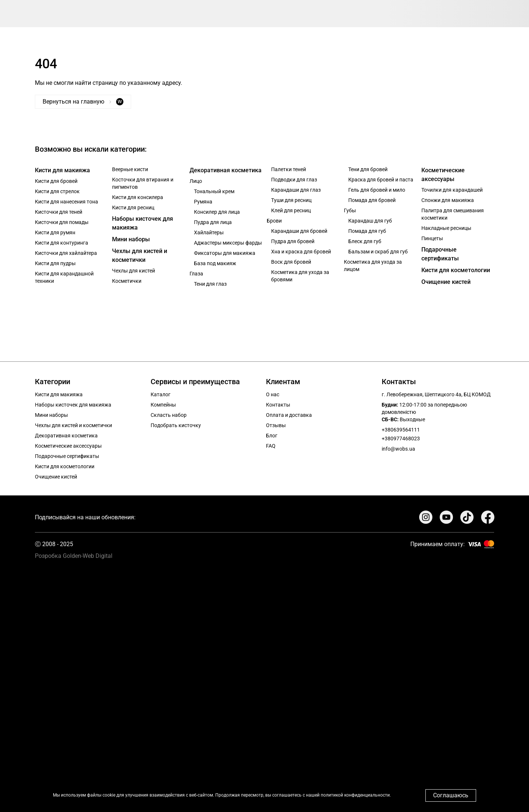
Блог (272, 436)
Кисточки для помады (62, 222)
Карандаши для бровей (299, 231)
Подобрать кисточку (176, 425)
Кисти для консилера (138, 197)
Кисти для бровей (56, 181)
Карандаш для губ (370, 221)
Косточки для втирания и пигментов (143, 183)
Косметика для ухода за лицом (373, 266)
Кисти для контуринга (62, 243)
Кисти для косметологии (456, 270)
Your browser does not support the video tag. (264, 683)
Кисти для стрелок (57, 191)
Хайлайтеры (209, 232)
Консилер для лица (217, 212)
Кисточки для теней (59, 212)
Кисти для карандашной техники (64, 277)
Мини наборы (131, 239)
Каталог (161, 394)
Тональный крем (214, 191)
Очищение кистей (446, 282)
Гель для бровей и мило (377, 190)
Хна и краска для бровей (301, 252)
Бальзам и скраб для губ (378, 252)
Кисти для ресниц (133, 207)
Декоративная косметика (226, 170)
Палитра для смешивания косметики (453, 214)
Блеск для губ (365, 241)
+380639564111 (401, 430)
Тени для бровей (368, 169)
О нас (273, 394)
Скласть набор (169, 415)
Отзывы (276, 425)
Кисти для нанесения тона (66, 202)
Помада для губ (367, 231)
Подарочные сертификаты (440, 254)
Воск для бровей (291, 262)
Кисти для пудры (55, 263)
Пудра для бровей (293, 241)
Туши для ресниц (291, 200)
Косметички (127, 281)
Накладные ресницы (446, 228)
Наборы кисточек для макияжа (143, 223)
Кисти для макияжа (62, 170)
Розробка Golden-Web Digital (74, 556)
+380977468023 (401, 439)
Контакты (278, 405)
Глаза (196, 274)
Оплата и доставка (289, 415)
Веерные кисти (130, 169)
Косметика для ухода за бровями (300, 276)
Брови (274, 221)
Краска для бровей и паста (381, 180)
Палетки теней (289, 169)
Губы (350, 210)
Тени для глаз (210, 284)
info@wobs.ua (398, 449)
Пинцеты (432, 238)
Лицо (196, 181)
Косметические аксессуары (443, 175)
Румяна (203, 202)
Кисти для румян (55, 232)
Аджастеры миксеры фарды (228, 243)
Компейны (163, 405)
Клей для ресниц (291, 210)
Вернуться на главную (83, 102)
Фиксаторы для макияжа (225, 253)
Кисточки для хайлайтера (66, 253)
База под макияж (215, 263)
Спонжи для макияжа (448, 200)
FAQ (271, 446)
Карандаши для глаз (296, 190)
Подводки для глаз (294, 180)
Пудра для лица (213, 222)
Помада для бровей (372, 200)
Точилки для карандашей (452, 190)
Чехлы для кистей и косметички (140, 255)
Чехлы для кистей (134, 271)
